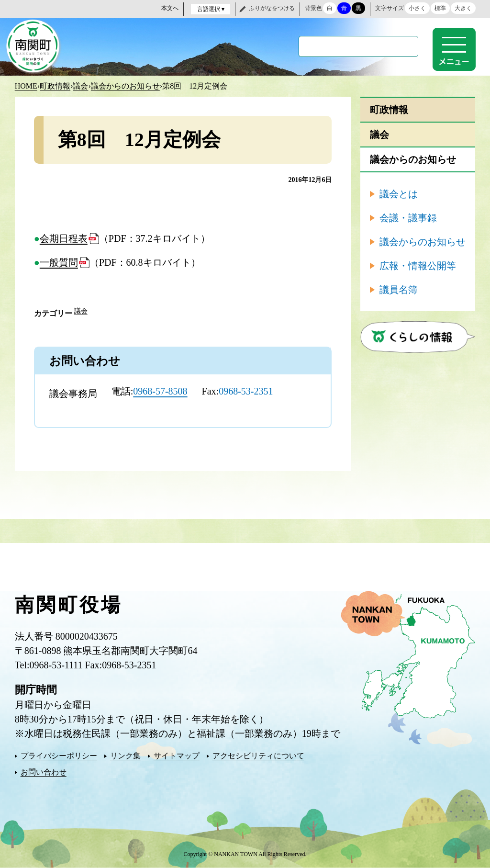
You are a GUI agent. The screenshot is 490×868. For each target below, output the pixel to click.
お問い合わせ (44, 772)
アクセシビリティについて (258, 756)
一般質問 (59, 262)
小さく (417, 8)
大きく (463, 8)
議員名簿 (399, 290)
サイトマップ (177, 756)
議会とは (399, 194)
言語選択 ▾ (211, 9)
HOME (26, 86)
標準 (440, 8)
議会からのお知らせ (125, 86)
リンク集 (125, 756)
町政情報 (55, 86)
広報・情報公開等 (418, 266)
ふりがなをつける (272, 8)
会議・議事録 (408, 218)
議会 (80, 86)
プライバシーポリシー (59, 756)
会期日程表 (64, 238)
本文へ (170, 8)
